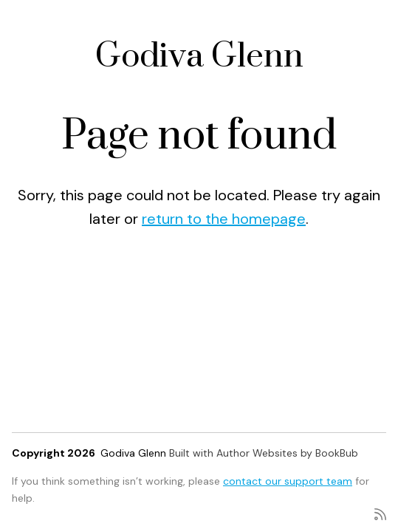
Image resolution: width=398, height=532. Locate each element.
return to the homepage (224, 219)
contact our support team (288, 481)
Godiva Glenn (199, 57)
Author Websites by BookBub (287, 453)
